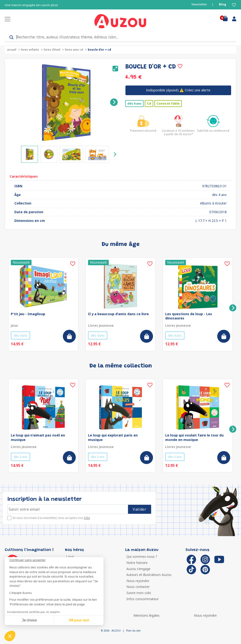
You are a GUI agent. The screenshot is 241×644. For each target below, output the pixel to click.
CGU (87, 518)
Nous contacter (138, 587)
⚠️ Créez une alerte (178, 90)
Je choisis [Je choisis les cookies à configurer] (29, 620)
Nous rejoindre (138, 581)
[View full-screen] (115, 69)
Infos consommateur (143, 599)
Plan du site (133, 630)
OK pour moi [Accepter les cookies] (79, 620)
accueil (12, 50)
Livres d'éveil (52, 50)
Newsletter (199, 4)
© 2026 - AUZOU (111, 630)
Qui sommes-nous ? (142, 556)
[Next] (114, 102)
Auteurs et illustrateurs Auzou (149, 575)
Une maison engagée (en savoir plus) (31, 5)
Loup (70, 556)
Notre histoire (137, 563)
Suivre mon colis (139, 593)
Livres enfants (30, 50)
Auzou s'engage (138, 569)
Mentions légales (147, 615)
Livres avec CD (74, 50)
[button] (10, 636)
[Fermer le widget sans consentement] (56, 560)
